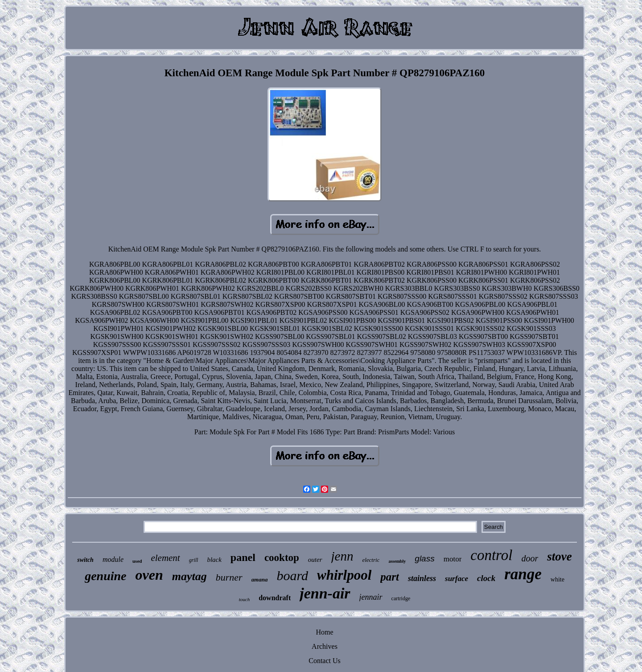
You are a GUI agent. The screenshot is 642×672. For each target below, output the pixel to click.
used (137, 561)
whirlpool (344, 575)
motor (453, 559)
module (113, 559)
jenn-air (325, 593)
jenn (342, 556)
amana (260, 579)
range (523, 574)
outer (315, 560)
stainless (422, 578)
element (165, 558)
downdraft (275, 598)
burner (229, 577)
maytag (189, 576)
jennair (371, 597)
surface (457, 579)
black (214, 560)
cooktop (282, 558)
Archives (325, 646)
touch (244, 599)
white (558, 579)
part (390, 577)
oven (149, 575)
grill (194, 560)
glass (424, 559)
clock (486, 578)
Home (324, 632)
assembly (397, 561)
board (292, 575)
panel (243, 557)
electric (371, 560)
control (491, 555)
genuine (105, 576)
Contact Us (325, 661)
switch (85, 560)
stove (559, 557)
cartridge (401, 598)
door (530, 558)
